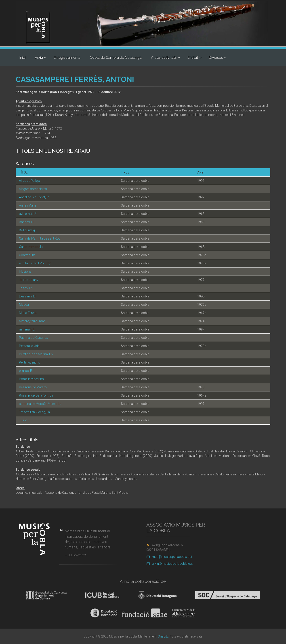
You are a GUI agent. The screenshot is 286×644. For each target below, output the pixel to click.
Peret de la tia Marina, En (36, 354)
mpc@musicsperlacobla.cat (169, 557)
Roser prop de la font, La (36, 395)
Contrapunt (27, 255)
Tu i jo (23, 420)
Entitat (193, 57)
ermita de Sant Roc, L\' (35, 263)
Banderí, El (26, 222)
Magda (24, 305)
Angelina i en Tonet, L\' (35, 197)
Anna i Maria (28, 205)
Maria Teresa (28, 313)
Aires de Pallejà (29, 181)
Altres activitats (164, 57)
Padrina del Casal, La (34, 338)
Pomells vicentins (31, 379)
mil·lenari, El (27, 329)
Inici (22, 57)
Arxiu (39, 57)
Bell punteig (27, 230)
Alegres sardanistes (33, 189)
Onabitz (163, 636)
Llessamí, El (27, 296)
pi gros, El (26, 371)
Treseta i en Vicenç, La (34, 412)
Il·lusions (25, 272)
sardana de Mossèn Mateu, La (40, 404)
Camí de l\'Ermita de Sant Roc (40, 238)
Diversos (216, 57)
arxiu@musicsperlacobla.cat (169, 564)
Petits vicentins (29, 362)
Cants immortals (31, 247)
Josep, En (26, 288)
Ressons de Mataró (33, 387)
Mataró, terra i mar (32, 321)
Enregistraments (67, 57)
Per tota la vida (29, 346)
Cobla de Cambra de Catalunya (116, 57)
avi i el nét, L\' (28, 214)
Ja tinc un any (29, 280)
